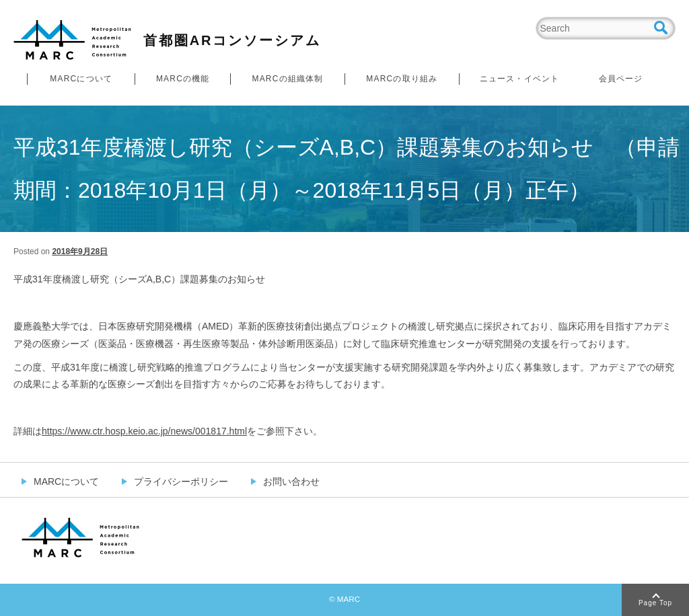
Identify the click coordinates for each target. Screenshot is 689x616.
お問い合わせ (291, 482)
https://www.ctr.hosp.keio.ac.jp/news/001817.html (144, 431)
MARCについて (81, 79)
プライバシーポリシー (181, 482)
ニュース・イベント (520, 79)
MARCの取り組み (402, 79)
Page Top (655, 603)
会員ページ (621, 79)
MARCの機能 (183, 79)
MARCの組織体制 (287, 79)
